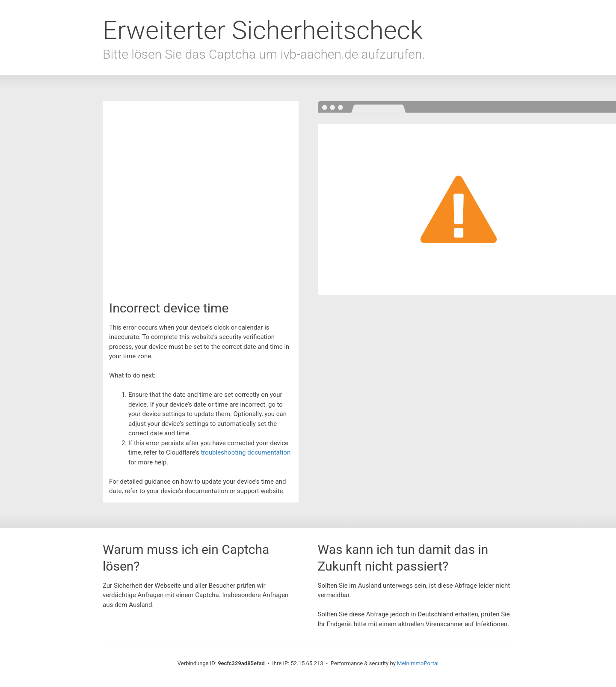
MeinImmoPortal (418, 663)
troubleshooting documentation (246, 452)
